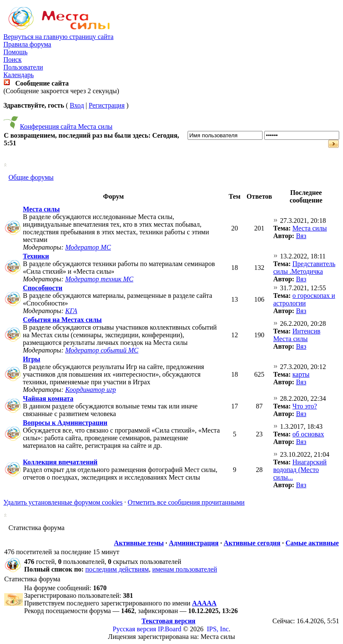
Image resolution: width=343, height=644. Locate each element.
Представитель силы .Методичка (304, 268)
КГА (71, 311)
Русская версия (134, 629)
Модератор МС (88, 247)
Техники (36, 256)
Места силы (41, 209)
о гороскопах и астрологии (304, 299)
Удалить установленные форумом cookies (63, 502)
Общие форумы (31, 177)
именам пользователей (184, 569)
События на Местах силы (62, 320)
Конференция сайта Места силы (66, 126)
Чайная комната (48, 398)
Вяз (301, 236)
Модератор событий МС (102, 350)
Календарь (19, 75)
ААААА (205, 603)
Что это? (305, 406)
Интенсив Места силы (297, 335)
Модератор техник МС (99, 279)
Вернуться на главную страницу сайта (58, 37)
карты (301, 374)
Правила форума (27, 44)
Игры (32, 359)
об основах (308, 434)
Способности (43, 288)
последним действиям (117, 569)
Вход (77, 105)
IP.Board (170, 629)
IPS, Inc (218, 629)
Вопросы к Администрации (65, 423)
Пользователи (23, 67)
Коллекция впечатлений (60, 462)
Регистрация (106, 105)
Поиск (12, 60)
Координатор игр (91, 390)
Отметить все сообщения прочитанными (186, 502)
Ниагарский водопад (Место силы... (300, 470)
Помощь (15, 52)
